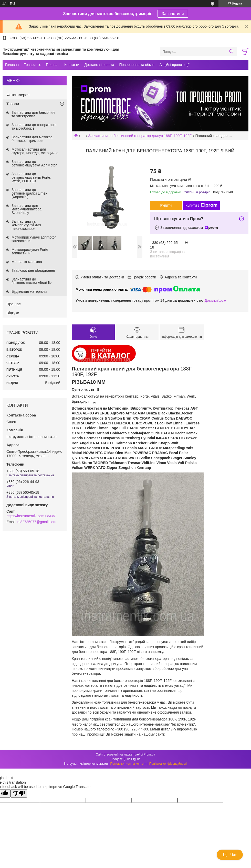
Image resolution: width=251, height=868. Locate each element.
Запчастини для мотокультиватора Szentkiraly (27, 209)
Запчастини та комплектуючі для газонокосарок (26, 225)
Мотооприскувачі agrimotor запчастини (34, 239)
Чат (230, 855)
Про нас (53, 65)
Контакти (72, 65)
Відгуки (13, 313)
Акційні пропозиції (175, 65)
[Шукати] (231, 52)
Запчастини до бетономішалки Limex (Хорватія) (29, 193)
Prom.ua (149, 754)
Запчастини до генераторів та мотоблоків (34, 127)
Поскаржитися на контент (128, 764)
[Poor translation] (19, 793)
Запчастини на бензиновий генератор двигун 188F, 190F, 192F (140, 136)
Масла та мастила (27, 262)
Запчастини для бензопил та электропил (33, 114)
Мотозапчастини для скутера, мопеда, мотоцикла (35, 151)
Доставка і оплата (99, 65)
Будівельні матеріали (29, 291)
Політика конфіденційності (168, 764)
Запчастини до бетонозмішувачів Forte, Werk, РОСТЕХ (31, 177)
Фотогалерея (18, 95)
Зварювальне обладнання (33, 270)
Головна (12, 65)
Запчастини (173, 14)
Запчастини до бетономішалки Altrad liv (32, 281)
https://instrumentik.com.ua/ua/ (31, 516)
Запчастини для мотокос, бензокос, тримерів (33, 139)
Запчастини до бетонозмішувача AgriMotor (34, 163)
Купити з (201, 205)
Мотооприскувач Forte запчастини (30, 251)
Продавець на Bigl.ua (126, 759)
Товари (30, 65)
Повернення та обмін (137, 65)
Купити (166, 205)
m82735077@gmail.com (37, 522)
